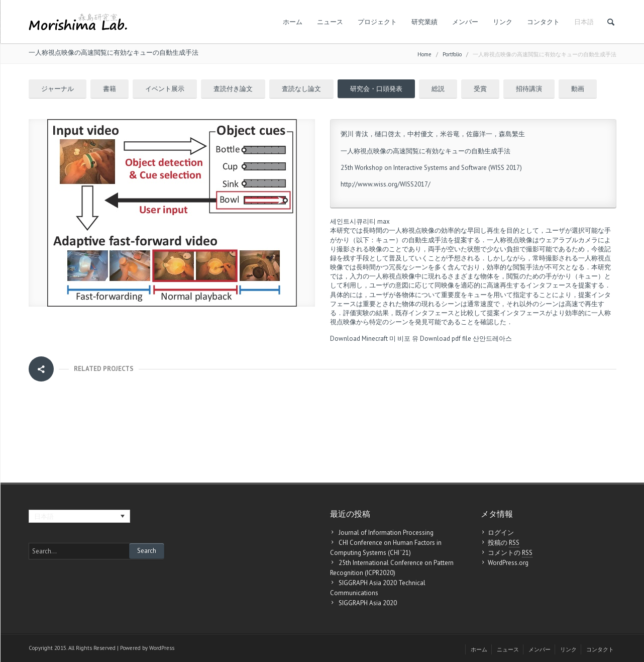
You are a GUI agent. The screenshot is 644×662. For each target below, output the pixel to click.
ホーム (293, 22)
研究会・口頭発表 (376, 89)
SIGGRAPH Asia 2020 (368, 603)
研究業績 (424, 22)
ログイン (501, 533)
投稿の (504, 543)
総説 (438, 89)
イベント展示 (165, 89)
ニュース (330, 22)
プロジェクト (377, 22)
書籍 (110, 89)
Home (424, 54)
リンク (503, 22)
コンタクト (543, 22)
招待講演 (529, 89)
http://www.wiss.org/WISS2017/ (386, 184)
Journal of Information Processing (386, 533)
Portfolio (452, 54)
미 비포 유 (404, 339)
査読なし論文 (301, 89)
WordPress (162, 648)
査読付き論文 (233, 89)
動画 (578, 89)
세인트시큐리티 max (360, 221)
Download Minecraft (359, 339)
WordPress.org (508, 563)
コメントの (510, 553)
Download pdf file (446, 339)
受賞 (480, 89)
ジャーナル (58, 89)
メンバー (465, 22)
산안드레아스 (492, 339)
